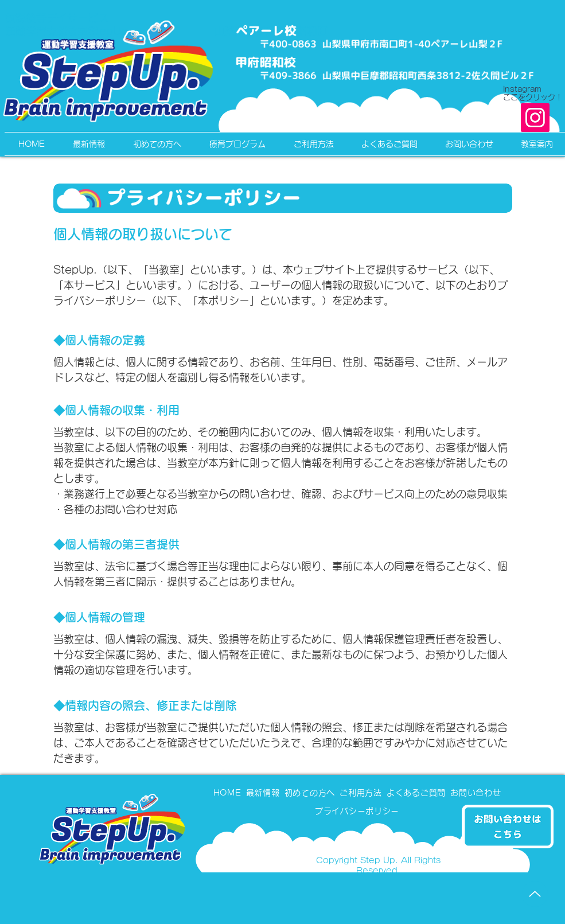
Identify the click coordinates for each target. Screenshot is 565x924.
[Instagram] (535, 118)
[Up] (535, 894)
